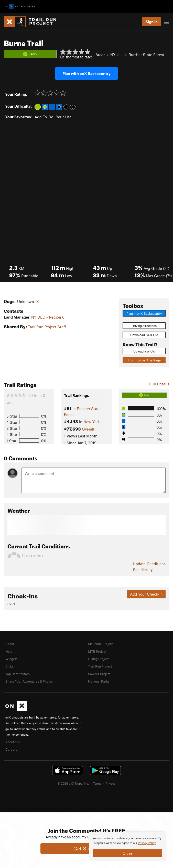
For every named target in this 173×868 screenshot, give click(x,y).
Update (149, 564)
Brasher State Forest (146, 55)
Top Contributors (18, 674)
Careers (11, 749)
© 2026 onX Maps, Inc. (73, 783)
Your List (63, 117)
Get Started (87, 848)
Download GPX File (144, 335)
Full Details (159, 384)
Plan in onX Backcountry (144, 313)
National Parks (99, 681)
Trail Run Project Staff (47, 327)
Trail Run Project (100, 666)
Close (127, 853)
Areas (100, 55)
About (10, 644)
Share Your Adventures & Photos (29, 681)
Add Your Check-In (146, 594)
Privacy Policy (147, 843)
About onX (13, 742)
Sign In (152, 22)
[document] (127, 847)
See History (143, 570)
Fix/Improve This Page (144, 360)
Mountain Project (100, 644)
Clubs (9, 666)
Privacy (111, 783)
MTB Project (97, 651)
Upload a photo (144, 351)
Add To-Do (44, 117)
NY (113, 55)
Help (9, 651)
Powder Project (99, 674)
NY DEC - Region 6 (48, 317)
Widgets (11, 659)
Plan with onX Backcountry (86, 73)
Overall (88, 429)
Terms (97, 783)
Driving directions (144, 326)
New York (92, 422)
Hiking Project (98, 659)
